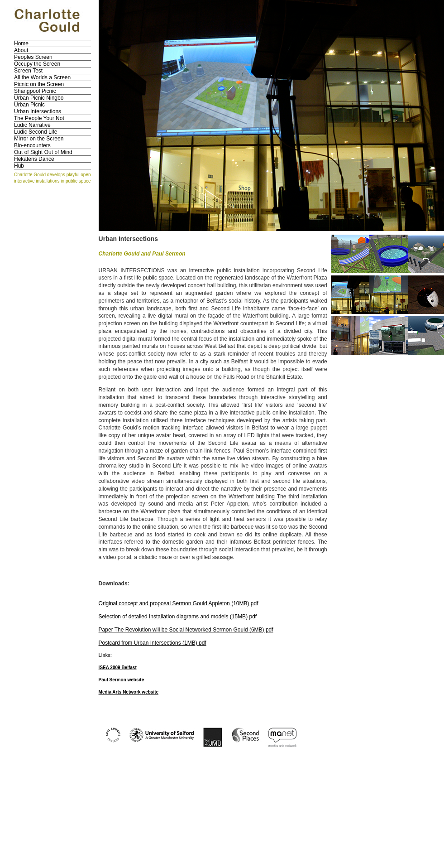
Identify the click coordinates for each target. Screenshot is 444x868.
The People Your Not (39, 118)
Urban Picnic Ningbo (39, 98)
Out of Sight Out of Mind (43, 152)
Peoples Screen (33, 57)
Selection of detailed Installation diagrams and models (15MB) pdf (178, 617)
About (21, 50)
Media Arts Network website (129, 692)
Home (21, 43)
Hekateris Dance (34, 159)
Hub (19, 166)
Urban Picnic (29, 105)
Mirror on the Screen (39, 139)
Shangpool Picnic (35, 91)
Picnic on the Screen (39, 84)
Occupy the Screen (37, 64)
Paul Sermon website (122, 680)
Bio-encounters (32, 145)
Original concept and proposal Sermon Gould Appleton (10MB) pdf (179, 603)
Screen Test (28, 71)
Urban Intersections (38, 111)
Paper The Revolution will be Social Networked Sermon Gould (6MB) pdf (186, 630)
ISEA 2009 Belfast (118, 668)
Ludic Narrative (32, 125)
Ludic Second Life (36, 132)
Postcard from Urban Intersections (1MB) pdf (153, 643)
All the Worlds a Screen (42, 77)
